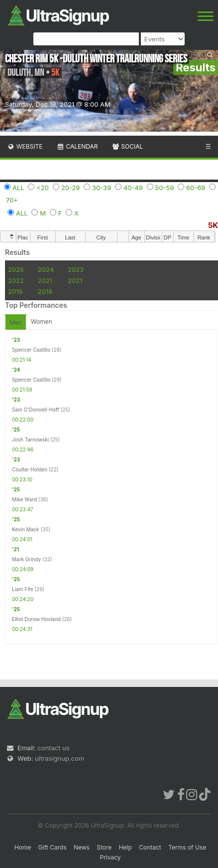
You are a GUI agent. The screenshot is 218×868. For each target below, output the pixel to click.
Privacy (110, 857)
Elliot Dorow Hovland (36, 619)
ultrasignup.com (59, 758)
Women (42, 322)
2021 (45, 280)
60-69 (196, 188)
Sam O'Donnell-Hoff (36, 410)
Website (25, 146)
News (82, 847)
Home (23, 847)
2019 (15, 291)
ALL (18, 188)
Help (125, 847)
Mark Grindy (26, 559)
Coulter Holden (30, 469)
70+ (12, 200)
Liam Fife (23, 589)
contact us (53, 748)
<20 (43, 188)
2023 (76, 269)
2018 (45, 291)
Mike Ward (24, 499)
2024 (46, 269)
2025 (16, 269)
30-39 (102, 188)
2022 (16, 280)
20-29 (71, 188)
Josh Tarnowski (30, 439)
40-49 (133, 188)
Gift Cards (53, 847)
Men (16, 323)
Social (127, 146)
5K (213, 225)
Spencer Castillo (31, 350)
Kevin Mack (26, 529)
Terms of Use (187, 847)
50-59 (165, 188)
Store (104, 847)
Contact (150, 847)
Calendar (77, 146)
